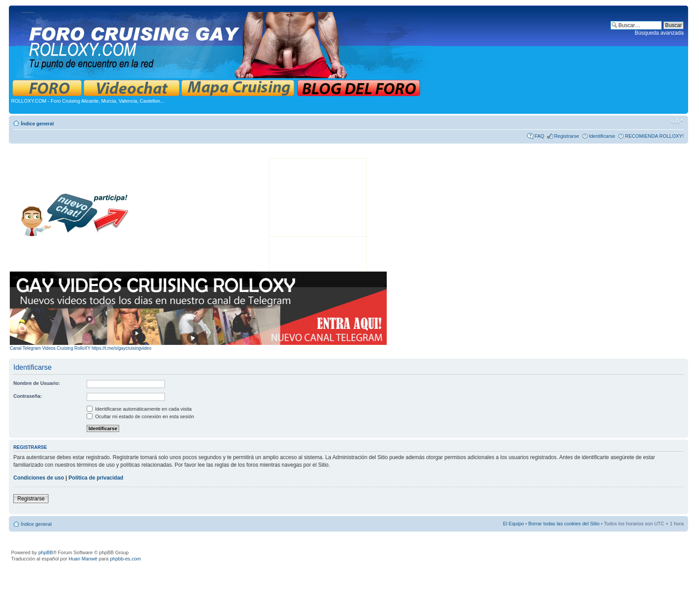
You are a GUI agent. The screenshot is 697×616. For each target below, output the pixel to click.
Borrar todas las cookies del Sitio (564, 524)
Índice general (37, 124)
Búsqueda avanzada (659, 33)
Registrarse (566, 136)
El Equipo (514, 524)
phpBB (46, 552)
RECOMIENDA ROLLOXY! (654, 136)
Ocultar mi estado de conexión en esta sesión (140, 416)
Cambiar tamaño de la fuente (677, 122)
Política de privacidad (96, 478)
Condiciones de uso (39, 478)
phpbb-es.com (125, 559)
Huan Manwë (83, 559)
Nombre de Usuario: (37, 383)
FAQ (539, 136)
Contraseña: (28, 396)
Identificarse (602, 136)
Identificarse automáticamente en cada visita (139, 409)
